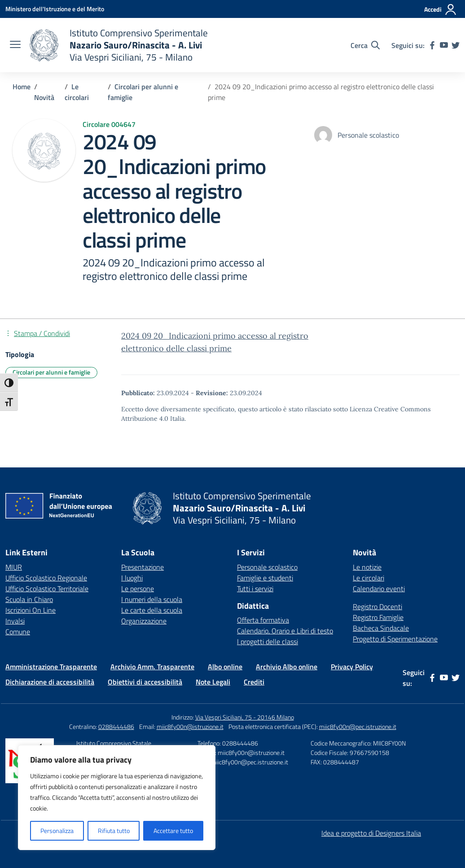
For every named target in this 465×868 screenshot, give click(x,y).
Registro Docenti (377, 606)
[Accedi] (441, 9)
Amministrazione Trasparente (51, 667)
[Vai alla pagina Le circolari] (77, 92)
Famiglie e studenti (265, 578)
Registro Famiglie (378, 617)
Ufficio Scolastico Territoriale (47, 589)
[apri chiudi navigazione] (15, 45)
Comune (18, 632)
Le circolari (368, 578)
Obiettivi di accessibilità (145, 682)
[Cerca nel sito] (365, 45)
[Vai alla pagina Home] (22, 87)
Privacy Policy (352, 667)
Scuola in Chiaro (29, 599)
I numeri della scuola (152, 599)
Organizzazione (144, 621)
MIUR (14, 567)
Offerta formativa (263, 620)
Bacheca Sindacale (381, 628)
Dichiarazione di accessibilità (50, 682)
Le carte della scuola (152, 610)
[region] (117, 798)
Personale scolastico (267, 567)
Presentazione (143, 567)
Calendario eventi (379, 589)
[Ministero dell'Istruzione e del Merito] (55, 9)
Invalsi (15, 621)
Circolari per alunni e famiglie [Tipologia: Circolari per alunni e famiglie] (51, 372)
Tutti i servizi (255, 589)
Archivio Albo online (287, 667)
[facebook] (432, 45)
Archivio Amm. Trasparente (152, 667)
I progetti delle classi (268, 641)
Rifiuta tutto (114, 831)
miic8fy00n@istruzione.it (190, 726)
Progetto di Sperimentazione (395, 639)
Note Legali (213, 682)
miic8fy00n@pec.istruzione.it (358, 726)
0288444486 (116, 726)
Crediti (254, 682)
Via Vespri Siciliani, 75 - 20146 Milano (245, 717)
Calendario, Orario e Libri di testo (285, 631)
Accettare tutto (173, 831)
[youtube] (444, 45)
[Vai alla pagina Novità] (44, 97)
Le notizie (367, 567)
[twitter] (456, 45)
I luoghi (132, 578)
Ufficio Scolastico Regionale (46, 578)
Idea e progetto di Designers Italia (371, 833)
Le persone (138, 589)
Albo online (225, 667)
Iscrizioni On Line (31, 610)
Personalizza (57, 831)
